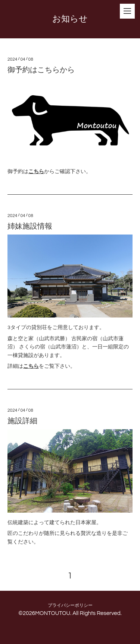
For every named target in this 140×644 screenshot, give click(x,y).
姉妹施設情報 (30, 226)
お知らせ (70, 19)
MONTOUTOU (53, 613)
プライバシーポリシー (70, 605)
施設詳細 (22, 421)
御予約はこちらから (41, 70)
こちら (36, 172)
